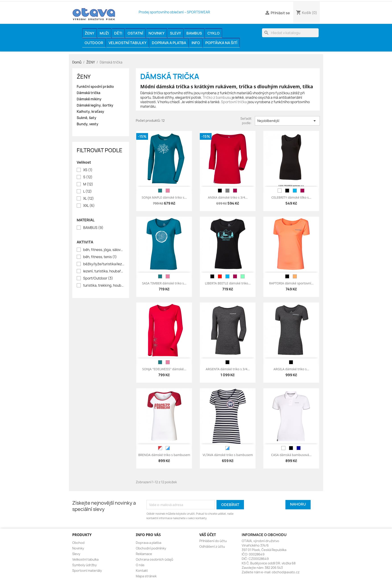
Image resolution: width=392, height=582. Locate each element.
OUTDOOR (94, 43)
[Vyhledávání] (290, 33)
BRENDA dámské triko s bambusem (164, 455)
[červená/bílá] (160, 448)
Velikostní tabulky (128, 43)
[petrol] (160, 191)
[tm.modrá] (299, 448)
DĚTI (118, 33)
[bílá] (280, 191)
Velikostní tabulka (85, 559)
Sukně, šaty (87, 118)
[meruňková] (295, 276)
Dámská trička (89, 93)
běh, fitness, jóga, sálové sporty (104, 250)
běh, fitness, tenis (100, 257)
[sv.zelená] (243, 276)
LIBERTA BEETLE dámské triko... (228, 283)
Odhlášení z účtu (212, 546)
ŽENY (90, 33)
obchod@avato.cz (286, 572)
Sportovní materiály (87, 571)
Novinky (157, 33)
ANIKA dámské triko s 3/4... (228, 197)
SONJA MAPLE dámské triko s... (164, 197)
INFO (196, 43)
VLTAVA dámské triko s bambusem (228, 455)
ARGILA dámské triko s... (291, 369)
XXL (89, 206)
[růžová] (168, 191)
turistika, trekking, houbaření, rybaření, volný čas (104, 286)
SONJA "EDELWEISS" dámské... (164, 369)
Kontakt (142, 571)
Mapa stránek (146, 576)
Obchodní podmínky (151, 548)
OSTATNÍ (135, 33)
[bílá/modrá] (168, 448)
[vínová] (235, 191)
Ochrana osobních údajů (155, 559)
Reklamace (144, 554)
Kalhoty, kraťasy (90, 112)
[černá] (220, 191)
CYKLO (214, 33)
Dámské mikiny (89, 99)
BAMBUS (194, 33)
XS (88, 170)
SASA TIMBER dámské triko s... (164, 283)
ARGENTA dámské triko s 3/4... (228, 369)
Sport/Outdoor (98, 278)
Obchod (78, 543)
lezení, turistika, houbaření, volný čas (104, 271)
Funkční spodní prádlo (95, 87)
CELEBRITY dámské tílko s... (291, 197)
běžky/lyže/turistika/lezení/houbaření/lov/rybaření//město (104, 264)
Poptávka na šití (221, 43)
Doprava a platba (169, 43)
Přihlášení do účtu (213, 541)
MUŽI (104, 33)
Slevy (175, 33)
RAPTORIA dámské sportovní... (291, 283)
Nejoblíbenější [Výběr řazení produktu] (287, 121)
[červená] (220, 276)
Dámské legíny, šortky (95, 105)
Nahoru (298, 504)
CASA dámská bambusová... (291, 455)
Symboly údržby (85, 565)
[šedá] (227, 191)
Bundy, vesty (88, 124)
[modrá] (295, 191)
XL (89, 199)
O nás (140, 565)
